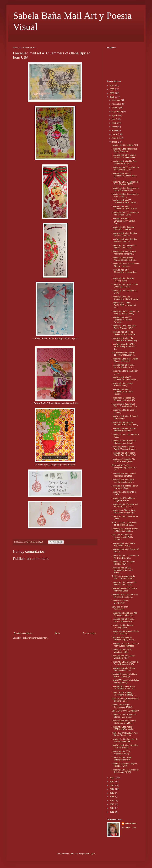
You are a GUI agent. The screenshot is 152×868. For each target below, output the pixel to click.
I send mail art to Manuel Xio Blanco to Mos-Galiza (124, 442)
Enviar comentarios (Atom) (37, 638)
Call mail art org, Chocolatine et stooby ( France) (125, 700)
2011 (112, 812)
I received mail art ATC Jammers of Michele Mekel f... (124, 176)
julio (114, 119)
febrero (115, 138)
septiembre (117, 112)
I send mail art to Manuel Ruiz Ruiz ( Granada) (124, 150)
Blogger (91, 854)
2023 (112, 89)
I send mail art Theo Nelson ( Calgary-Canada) (124, 499)
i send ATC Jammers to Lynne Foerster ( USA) (124, 765)
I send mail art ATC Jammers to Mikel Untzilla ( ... (125, 195)
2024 (112, 86)
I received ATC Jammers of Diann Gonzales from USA (124, 405)
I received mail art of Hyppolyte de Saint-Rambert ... (125, 746)
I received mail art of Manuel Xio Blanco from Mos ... (124, 475)
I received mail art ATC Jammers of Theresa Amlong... (122, 320)
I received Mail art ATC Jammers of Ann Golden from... (123, 221)
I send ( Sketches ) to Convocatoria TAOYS (122, 706)
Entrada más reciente (23, 633)
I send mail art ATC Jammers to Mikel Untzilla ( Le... (125, 557)
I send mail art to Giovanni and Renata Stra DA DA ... (125, 505)
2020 (112, 778)
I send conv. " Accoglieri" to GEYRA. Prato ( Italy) (123, 460)
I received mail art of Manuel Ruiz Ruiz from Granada (124, 156)
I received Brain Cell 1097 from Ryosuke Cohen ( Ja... (125, 596)
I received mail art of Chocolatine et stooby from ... (124, 272)
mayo (115, 127)
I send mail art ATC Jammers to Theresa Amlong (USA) (125, 312)
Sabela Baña (131, 823)
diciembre (117, 100)
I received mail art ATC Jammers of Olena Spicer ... (125, 378)
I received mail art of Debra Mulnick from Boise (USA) (124, 454)
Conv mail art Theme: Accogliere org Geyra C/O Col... (124, 467)
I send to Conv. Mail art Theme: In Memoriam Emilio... (125, 530)
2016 (112, 793)
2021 (112, 97)
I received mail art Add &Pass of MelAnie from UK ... (124, 162)
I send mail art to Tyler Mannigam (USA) (121, 752)
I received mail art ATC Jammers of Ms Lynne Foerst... (122, 392)
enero (115, 142)
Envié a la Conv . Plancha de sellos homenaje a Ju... (124, 524)
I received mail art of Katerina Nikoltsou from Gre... (124, 234)
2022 (112, 93)
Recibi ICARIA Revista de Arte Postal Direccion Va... (125, 734)
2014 (112, 801)
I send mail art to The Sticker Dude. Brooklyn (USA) (124, 327)
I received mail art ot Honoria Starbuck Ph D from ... (124, 430)
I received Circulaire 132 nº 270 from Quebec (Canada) (125, 645)
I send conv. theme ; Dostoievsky (120, 602)
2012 (112, 808)
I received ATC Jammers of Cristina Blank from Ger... (124, 688)
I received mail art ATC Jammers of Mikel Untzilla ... (125, 201)
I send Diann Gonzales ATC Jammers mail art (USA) (123, 399)
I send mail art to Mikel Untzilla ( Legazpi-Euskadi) (125, 286)
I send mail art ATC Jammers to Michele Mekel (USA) (125, 168)
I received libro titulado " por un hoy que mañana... (125, 487)
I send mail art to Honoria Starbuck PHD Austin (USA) (125, 423)
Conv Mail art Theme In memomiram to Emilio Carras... (122, 537)
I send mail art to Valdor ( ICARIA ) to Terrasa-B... (123, 728)
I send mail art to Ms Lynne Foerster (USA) (123, 563)
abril (114, 130)
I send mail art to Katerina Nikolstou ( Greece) (123, 228)
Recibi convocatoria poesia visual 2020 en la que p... (124, 577)
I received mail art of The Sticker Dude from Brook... (124, 333)
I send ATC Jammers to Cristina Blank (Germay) (125, 681)
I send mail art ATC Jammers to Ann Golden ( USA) (125, 214)
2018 (112, 785)
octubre (116, 108)
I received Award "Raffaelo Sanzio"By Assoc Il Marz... (124, 448)
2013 (112, 804)
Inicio (57, 633)
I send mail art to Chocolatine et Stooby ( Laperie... (125, 265)
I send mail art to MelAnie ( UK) (125, 145)
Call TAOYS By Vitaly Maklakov (125, 711)
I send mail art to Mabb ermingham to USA (121, 759)
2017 (112, 789)
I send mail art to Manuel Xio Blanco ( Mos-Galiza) (124, 247)
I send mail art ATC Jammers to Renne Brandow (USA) (125, 663)
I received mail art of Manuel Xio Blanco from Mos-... (124, 722)
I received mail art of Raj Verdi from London (125, 417)
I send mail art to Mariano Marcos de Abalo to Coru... (124, 259)
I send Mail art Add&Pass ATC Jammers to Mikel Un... (125, 614)
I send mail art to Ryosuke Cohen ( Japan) (123, 626)
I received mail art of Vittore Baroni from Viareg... (123, 544)
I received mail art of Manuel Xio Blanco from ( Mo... (124, 253)
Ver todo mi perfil (129, 828)
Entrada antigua (89, 633)
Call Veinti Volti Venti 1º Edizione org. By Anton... (123, 639)
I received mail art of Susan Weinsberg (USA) (123, 657)
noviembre (117, 104)
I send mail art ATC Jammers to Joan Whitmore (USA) (125, 183)
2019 (112, 782)
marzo (115, 134)
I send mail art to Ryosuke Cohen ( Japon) (123, 279)
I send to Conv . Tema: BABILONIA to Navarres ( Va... (124, 305)
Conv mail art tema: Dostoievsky (120, 608)
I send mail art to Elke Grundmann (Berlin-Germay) (125, 298)
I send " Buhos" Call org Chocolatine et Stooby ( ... (124, 694)
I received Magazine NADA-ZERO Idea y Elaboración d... (124, 347)
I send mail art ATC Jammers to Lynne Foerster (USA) (125, 189)
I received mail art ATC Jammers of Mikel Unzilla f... (125, 208)
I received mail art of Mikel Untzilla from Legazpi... (123, 366)
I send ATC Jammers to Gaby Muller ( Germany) (124, 675)
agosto (115, 115)
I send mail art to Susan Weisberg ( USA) (122, 651)
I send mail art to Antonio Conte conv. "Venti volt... (125, 632)
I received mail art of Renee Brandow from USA (123, 669)
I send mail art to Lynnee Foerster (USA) (122, 384)
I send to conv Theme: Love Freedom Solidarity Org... (124, 511)
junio (114, 123)
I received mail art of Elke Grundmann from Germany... (125, 339)
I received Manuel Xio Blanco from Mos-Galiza (124, 590)
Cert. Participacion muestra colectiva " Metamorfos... (123, 354)
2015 (112, 797)
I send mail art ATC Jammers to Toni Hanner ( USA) (125, 771)
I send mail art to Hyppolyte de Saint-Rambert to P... (125, 740)
